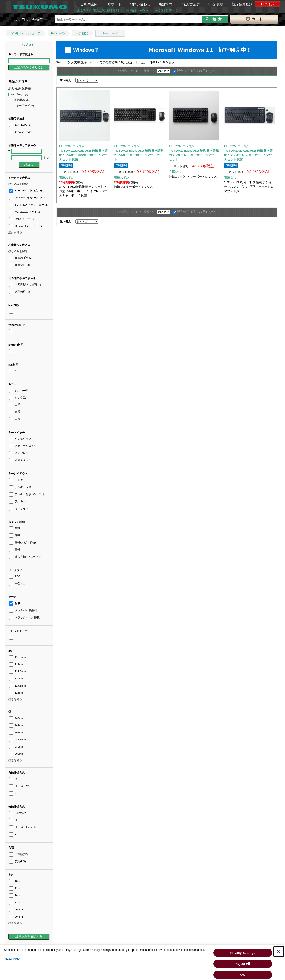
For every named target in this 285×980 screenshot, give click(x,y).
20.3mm (17, 910)
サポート (114, 4)
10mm (16, 881)
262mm (16, 725)
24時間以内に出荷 (25, 285)
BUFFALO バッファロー (29, 205)
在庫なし (19, 265)
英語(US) (17, 861)
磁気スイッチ (20, 460)
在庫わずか (21, 258)
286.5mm (17, 740)
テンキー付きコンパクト (27, 494)
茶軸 (15, 528)
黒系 (15, 419)
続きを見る (15, 232)
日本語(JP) (19, 854)
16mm (16, 895)
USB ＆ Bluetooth (22, 827)
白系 (15, 405)
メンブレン (19, 453)
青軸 (15, 550)
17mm (16, 902)
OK (243, 975)
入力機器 (82, 33)
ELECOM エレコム (26, 190)
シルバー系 (19, 391)
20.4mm (17, 917)
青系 (15, 412)
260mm (16, 718)
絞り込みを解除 (20, 88)
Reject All (243, 964)
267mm (16, 732)
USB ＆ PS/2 (20, 786)
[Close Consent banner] (279, 952)
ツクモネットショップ (25, 33)
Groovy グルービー (26, 226)
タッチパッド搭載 (23, 610)
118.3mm (17, 657)
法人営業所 (191, 4)
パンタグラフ (20, 439)
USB (15, 779)
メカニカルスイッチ (24, 446)
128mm (16, 693)
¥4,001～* (20, 132)
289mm (16, 747)
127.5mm (17, 686)
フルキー (17, 501)
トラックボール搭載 (24, 617)
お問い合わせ (140, 4)
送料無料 (19, 292)
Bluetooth (18, 813)
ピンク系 (17, 398)
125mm (16, 678)
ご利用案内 (89, 4)
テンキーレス (20, 487)
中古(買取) (217, 4)
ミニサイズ (19, 508)
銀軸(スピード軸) (23, 542)
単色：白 (17, 584)
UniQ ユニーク (23, 219)
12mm (16, 888)
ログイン (268, 4)
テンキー (17, 480)
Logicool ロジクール (27, 198)
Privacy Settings (243, 953)
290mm (16, 754)
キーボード (110, 33)
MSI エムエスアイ (25, 212)
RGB (15, 576)
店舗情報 (165, 4)
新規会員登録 (242, 4)
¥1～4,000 (20, 125)
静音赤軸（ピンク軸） (26, 557)
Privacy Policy (12, 959)
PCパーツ (58, 33)
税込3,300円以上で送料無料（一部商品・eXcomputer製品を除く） (128, 10)
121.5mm (17, 671)
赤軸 (15, 535)
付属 (15, 603)
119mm (16, 664)
